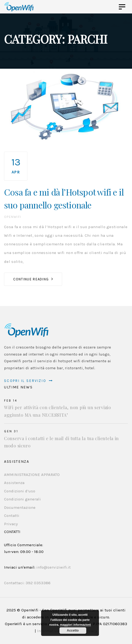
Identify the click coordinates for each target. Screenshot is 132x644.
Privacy (11, 524)
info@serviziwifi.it (53, 567)
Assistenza (14, 483)
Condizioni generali (22, 499)
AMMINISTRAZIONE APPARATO (32, 475)
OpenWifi (13, 217)
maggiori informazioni (75, 625)
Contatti (12, 516)
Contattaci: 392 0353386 (27, 583)
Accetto (73, 631)
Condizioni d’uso (20, 491)
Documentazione (20, 507)
